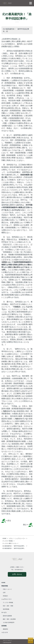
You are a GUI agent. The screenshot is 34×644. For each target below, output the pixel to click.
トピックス (5, 632)
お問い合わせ (17, 574)
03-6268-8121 (19, 570)
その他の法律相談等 (9, 622)
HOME (3, 583)
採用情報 (4, 626)
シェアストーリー (7, 599)
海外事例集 (6, 609)
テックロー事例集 (8, 603)
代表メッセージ (7, 589)
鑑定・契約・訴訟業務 (9, 619)
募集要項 (5, 629)
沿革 (4, 593)
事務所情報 (5, 586)
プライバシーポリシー (7, 641)
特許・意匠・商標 (8, 606)
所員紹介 (5, 596)
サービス (4, 612)
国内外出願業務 (7, 616)
